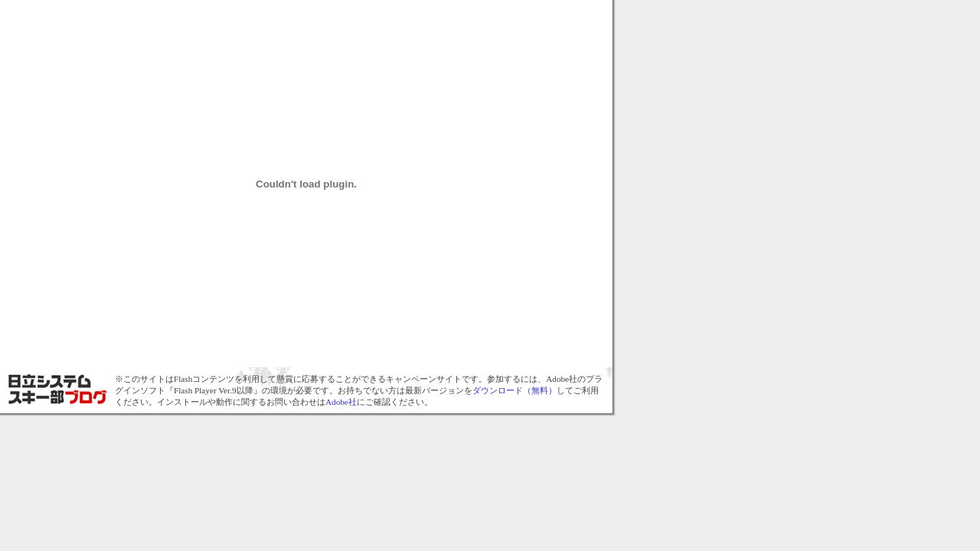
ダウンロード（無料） (514, 390)
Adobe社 (341, 402)
